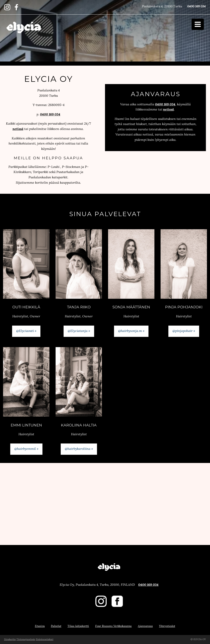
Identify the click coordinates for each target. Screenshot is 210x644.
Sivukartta (10, 639)
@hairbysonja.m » (131, 331)
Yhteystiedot (167, 626)
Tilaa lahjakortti (78, 626)
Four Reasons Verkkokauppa (113, 626)
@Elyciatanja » (79, 331)
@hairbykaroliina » (79, 449)
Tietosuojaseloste (26, 639)
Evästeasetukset (45, 639)
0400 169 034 (196, 7)
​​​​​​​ (16, 9)
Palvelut (56, 626)
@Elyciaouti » (26, 331)
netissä (18, 129)
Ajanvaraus (145, 626)
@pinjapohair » (184, 331)
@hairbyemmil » (26, 449)
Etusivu (40, 626)
